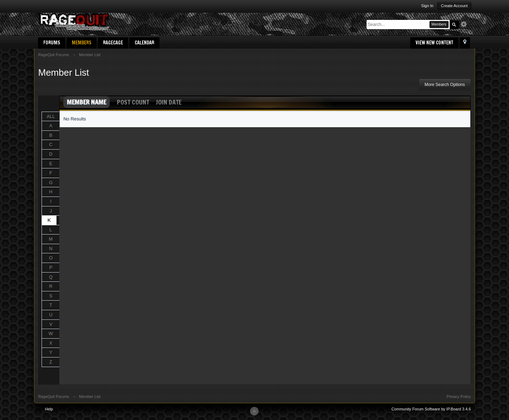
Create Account (454, 6)
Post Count (133, 102)
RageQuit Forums (53, 397)
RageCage (113, 43)
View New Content (434, 43)
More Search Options (445, 85)
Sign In (427, 6)
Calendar (144, 43)
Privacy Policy (459, 397)
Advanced (466, 24)
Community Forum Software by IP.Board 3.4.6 (431, 409)
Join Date (169, 102)
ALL (51, 116)
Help (49, 409)
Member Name (86, 102)
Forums (52, 43)
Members (82, 43)
